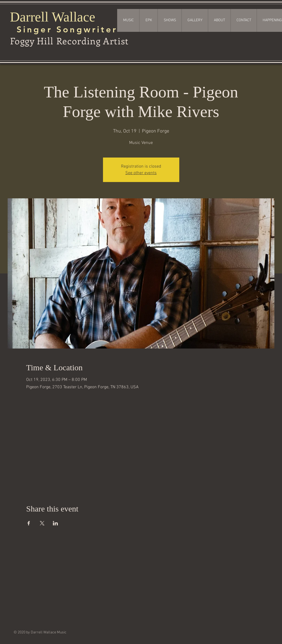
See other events (141, 173)
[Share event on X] (42, 523)
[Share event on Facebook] (29, 523)
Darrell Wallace (53, 17)
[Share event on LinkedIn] (55, 523)
